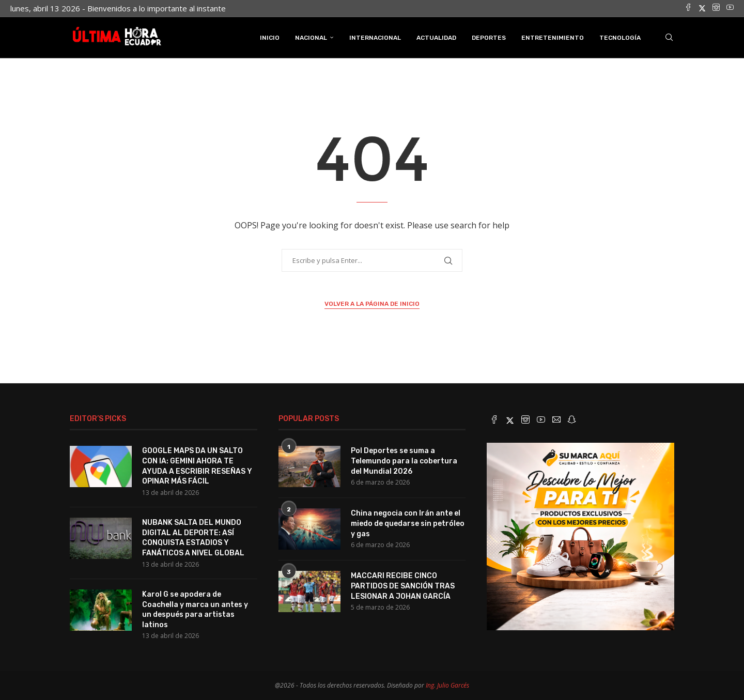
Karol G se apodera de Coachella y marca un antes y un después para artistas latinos (195, 610)
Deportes (489, 38)
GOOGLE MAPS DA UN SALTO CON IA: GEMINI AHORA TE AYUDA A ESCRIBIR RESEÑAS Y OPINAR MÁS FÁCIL (197, 466)
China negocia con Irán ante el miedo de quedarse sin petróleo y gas (408, 523)
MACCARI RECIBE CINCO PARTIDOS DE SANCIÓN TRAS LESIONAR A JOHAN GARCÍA (403, 586)
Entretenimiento (553, 38)
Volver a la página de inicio (372, 304)
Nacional (311, 38)
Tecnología (620, 38)
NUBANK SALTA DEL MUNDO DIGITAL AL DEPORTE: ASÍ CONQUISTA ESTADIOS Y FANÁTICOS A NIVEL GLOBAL (193, 538)
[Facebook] (688, 8)
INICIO (270, 38)
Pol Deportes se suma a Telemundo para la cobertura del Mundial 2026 (404, 461)
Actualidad (436, 38)
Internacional (375, 38)
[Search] (669, 38)
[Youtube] (730, 8)
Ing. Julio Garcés (447, 685)
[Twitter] (702, 8)
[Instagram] (716, 8)
